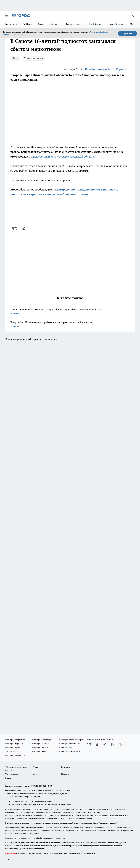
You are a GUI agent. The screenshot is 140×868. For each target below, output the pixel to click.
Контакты (66, 767)
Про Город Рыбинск (41, 747)
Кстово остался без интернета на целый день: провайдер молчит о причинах (70, 312)
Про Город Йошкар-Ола (70, 743)
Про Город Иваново (41, 743)
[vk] (15, 229)
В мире (41, 24)
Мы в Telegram (117, 24)
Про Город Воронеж (14, 743)
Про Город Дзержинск (15, 740)
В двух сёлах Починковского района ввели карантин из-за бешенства (70, 324)
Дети (15, 58)
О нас (36, 767)
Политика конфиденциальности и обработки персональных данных (35, 838)
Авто (35, 774)
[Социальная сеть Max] (121, 745)
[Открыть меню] (7, 16)
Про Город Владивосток (70, 751)
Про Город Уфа (66, 747)
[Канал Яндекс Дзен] (113, 745)
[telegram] (24, 229)
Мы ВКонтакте (96, 24)
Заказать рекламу (75, 24)
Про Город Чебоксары (42, 740)
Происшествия (33, 58)
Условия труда (12, 774)
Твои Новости (11, 751)
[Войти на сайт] (132, 16)
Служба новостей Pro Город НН (107, 69)
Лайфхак (27, 24)
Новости (65, 774)
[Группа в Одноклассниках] (97, 745)
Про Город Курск (13, 747)
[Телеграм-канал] (105, 745)
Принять (127, 33)
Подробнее (34, 834)
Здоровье (55, 24)
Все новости (11, 24)
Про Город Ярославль (42, 751)
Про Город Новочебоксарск (71, 740)
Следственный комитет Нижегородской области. (63, 157)
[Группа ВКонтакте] (89, 745)
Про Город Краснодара (15, 755)
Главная (9, 778)
